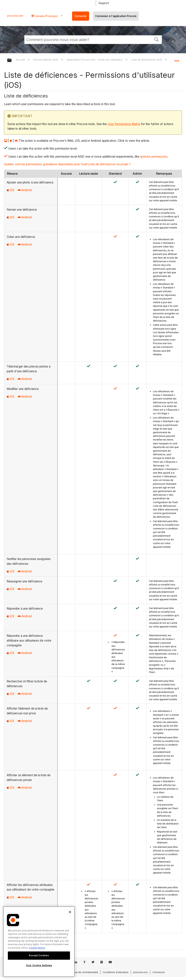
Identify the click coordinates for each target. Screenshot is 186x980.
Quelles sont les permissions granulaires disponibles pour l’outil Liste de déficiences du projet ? (67, 164)
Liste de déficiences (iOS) (147, 60)
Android (25, 190)
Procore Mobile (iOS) (46, 60)
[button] (156, 39)
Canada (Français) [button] (46, 16)
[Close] (70, 912)
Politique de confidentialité (83, 972)
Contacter (81, 16)
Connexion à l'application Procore (116, 16)
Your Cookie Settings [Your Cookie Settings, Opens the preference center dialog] (39, 965)
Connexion (159, 972)
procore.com (15, 16)
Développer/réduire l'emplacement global (177, 59)
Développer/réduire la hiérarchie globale (12, 60)
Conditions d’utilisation (116, 972)
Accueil (21, 60)
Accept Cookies (39, 955)
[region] (39, 942)
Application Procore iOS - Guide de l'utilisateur (95, 60)
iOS (11, 190)
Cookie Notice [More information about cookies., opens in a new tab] (37, 948)
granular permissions (154, 157)
